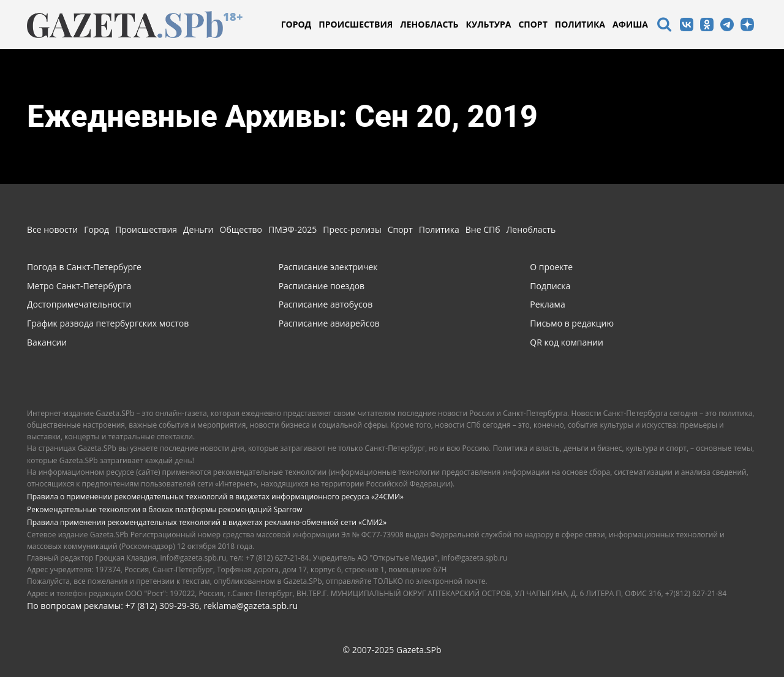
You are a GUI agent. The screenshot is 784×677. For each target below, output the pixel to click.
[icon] (664, 26)
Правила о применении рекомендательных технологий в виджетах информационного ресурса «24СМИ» (215, 497)
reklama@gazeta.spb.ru (251, 606)
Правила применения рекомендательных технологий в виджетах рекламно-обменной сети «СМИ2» (207, 522)
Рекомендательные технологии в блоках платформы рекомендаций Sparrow (165, 509)
